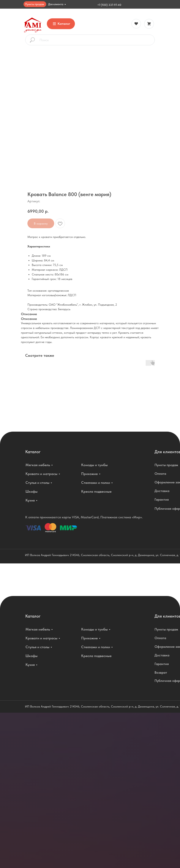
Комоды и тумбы (94, 465)
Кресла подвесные (96, 491)
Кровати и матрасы (41, 474)
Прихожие (89, 474)
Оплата (160, 474)
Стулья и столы (37, 483)
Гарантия (162, 499)
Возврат (161, 672)
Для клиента (56, 4)
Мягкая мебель (38, 465)
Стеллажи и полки (96, 483)
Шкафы (32, 491)
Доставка (162, 491)
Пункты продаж (35, 4)
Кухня (30, 500)
